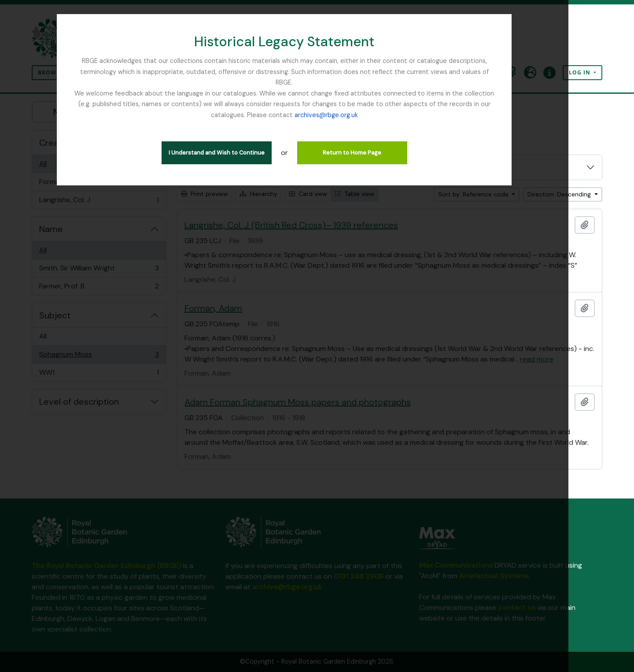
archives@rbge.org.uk (317, 104)
